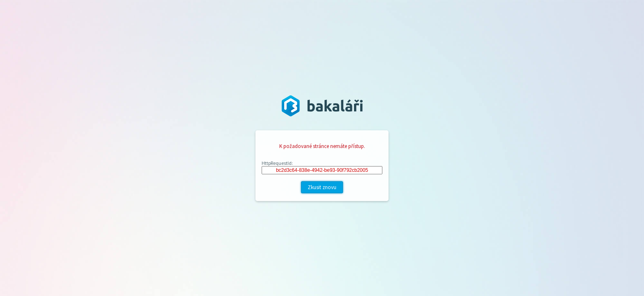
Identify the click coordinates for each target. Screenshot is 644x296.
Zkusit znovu (322, 187)
